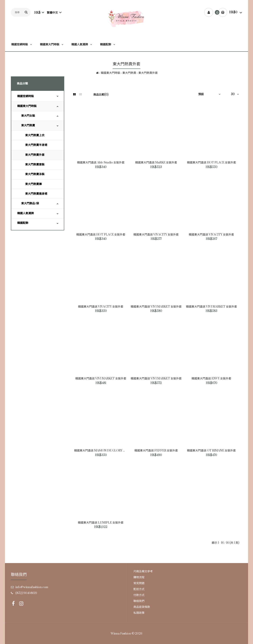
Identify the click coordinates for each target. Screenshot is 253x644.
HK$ (37, 13)
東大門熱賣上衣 (35, 135)
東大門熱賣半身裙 (36, 145)
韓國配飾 (23, 223)
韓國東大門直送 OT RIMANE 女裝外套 (211, 451)
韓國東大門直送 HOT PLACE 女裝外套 (211, 163)
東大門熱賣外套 (148, 73)
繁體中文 (52, 13)
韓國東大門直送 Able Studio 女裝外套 (101, 163)
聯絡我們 (139, 601)
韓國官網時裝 (25, 96)
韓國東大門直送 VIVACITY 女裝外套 (156, 235)
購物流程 (139, 577)
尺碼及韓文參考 (143, 571)
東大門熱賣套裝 (35, 165)
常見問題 (139, 583)
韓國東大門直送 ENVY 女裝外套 (211, 379)
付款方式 (139, 595)
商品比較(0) (101, 95)
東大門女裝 (28, 116)
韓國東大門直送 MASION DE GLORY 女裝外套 (104, 451)
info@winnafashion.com (32, 587)
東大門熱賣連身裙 (36, 194)
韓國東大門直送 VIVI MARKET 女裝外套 (156, 307)
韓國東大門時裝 (110, 73)
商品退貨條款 (142, 607)
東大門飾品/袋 (30, 203)
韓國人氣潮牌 (25, 213)
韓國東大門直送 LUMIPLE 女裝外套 (101, 523)
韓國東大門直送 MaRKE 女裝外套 (156, 163)
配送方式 (139, 589)
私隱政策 (139, 613)
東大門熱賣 (129, 73)
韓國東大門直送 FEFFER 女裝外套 (156, 451)
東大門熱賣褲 (33, 184)
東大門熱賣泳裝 (35, 174)
